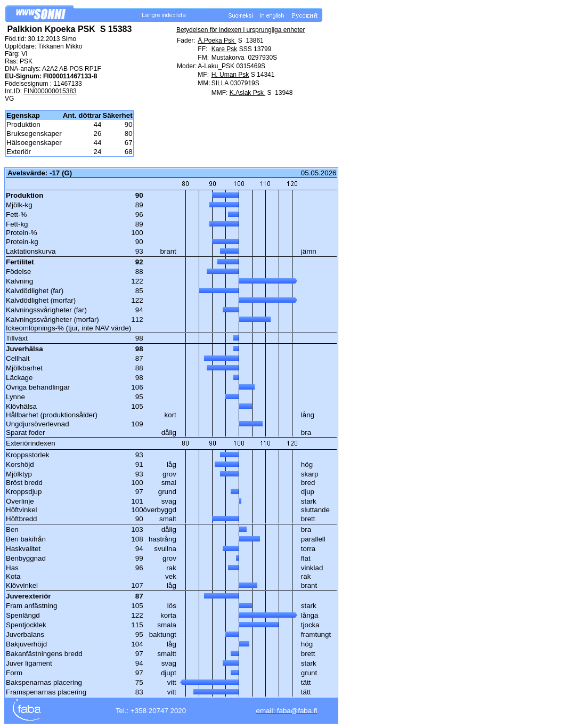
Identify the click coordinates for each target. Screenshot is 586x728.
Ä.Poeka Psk (217, 41)
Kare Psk (225, 49)
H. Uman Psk (230, 75)
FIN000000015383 (50, 91)
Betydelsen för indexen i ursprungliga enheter (241, 30)
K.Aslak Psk (247, 93)
